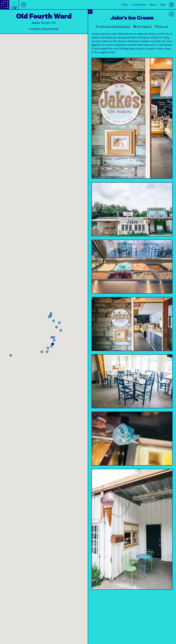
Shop (163, 5)
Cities (125, 5)
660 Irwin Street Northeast (113, 27)
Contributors (139, 5)
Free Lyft (162, 27)
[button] (50, 317)
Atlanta (36, 23)
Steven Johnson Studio (46, 29)
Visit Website (142, 27)
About (153, 5)
